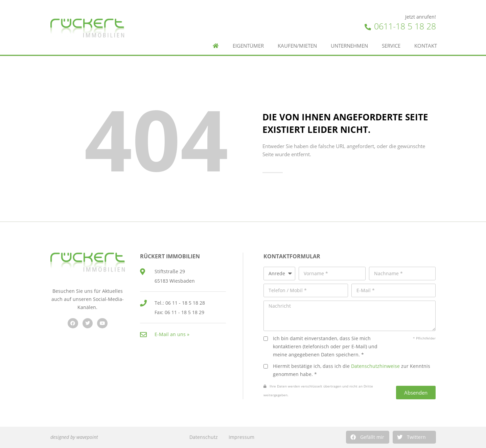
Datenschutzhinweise (375, 366)
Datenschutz (204, 437)
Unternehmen (349, 46)
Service (391, 46)
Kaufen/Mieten (297, 46)
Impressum (241, 437)
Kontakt (426, 46)
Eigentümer (248, 46)
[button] (368, 437)
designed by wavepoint (74, 437)
